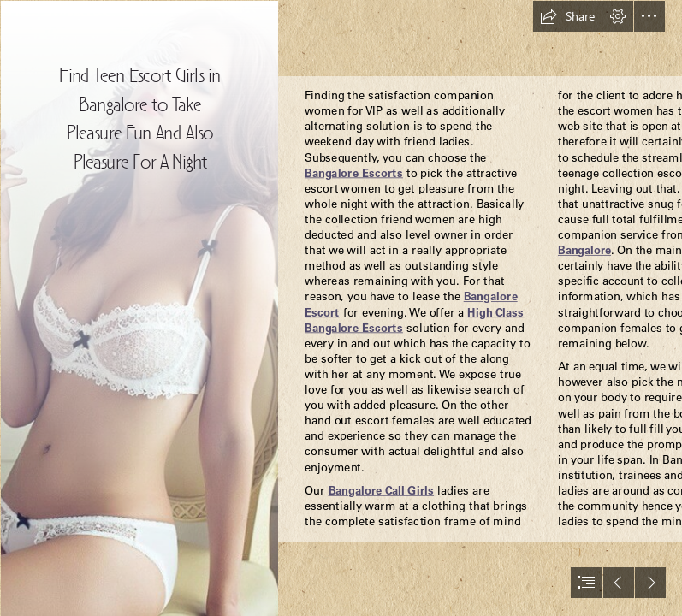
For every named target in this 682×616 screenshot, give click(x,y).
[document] (341, 308)
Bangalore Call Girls (381, 490)
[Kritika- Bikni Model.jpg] (139, 308)
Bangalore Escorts (354, 172)
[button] (567, 16)
